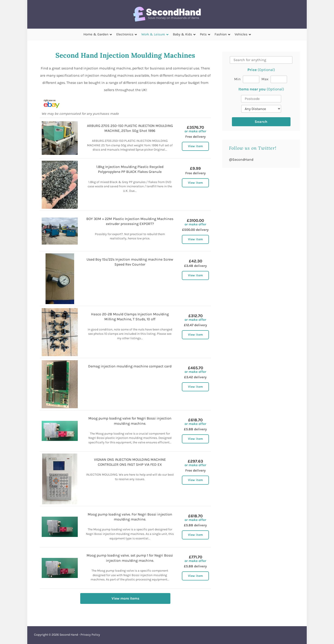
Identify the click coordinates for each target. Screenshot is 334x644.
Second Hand (69, 635)
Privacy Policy (90, 635)
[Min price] (251, 79)
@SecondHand (241, 159)
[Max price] (279, 79)
